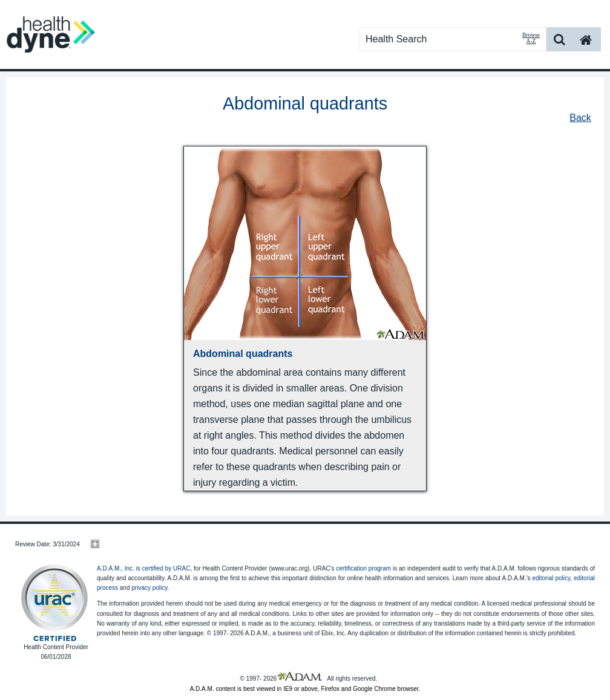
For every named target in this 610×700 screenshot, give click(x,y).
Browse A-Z (531, 38)
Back (580, 118)
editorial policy (551, 578)
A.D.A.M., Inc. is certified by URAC (143, 568)
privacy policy (149, 588)
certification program (363, 568)
